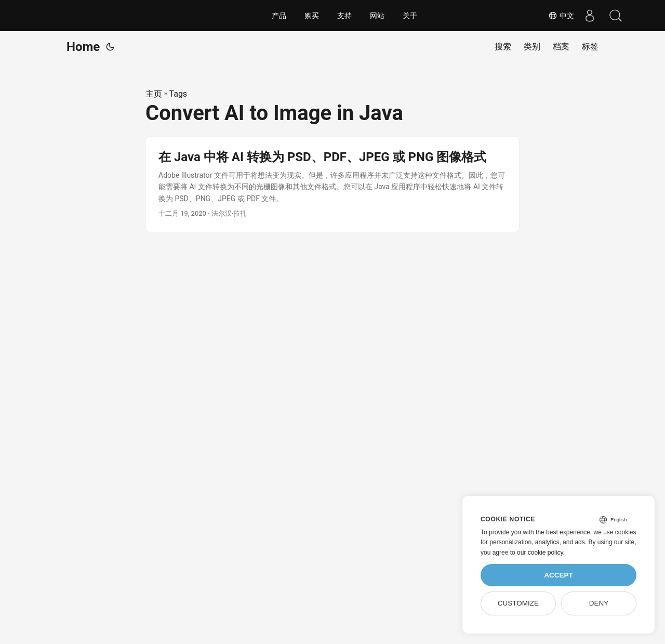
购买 (312, 16)
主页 (154, 94)
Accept (558, 575)
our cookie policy (540, 553)
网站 (377, 16)
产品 (279, 16)
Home (83, 47)
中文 (561, 16)
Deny (599, 603)
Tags (178, 94)
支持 (344, 16)
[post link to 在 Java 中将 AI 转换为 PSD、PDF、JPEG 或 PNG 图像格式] (332, 184)
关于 (410, 16)
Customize (518, 603)
